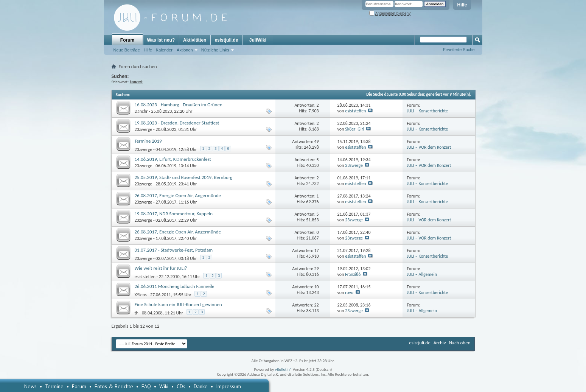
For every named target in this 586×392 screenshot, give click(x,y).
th (137, 313)
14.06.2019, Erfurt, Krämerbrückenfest (173, 159)
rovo (349, 292)
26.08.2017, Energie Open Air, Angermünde (178, 195)
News (30, 386)
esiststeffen (355, 111)
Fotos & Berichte (114, 386)
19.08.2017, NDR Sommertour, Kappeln (174, 214)
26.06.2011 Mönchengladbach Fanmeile (175, 286)
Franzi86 (353, 274)
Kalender (164, 50)
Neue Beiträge (127, 50)
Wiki (164, 386)
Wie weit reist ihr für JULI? (161, 268)
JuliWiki (258, 40)
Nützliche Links (215, 50)
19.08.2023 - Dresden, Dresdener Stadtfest (177, 123)
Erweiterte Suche (459, 50)
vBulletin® (284, 369)
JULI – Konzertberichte (428, 111)
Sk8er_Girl (354, 129)
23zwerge (144, 129)
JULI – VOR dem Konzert (429, 147)
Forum (127, 40)
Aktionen (185, 50)
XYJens (141, 295)
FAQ (146, 386)
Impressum (228, 386)
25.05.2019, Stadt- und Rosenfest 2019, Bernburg (184, 177)
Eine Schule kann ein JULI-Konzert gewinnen (178, 304)
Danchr (141, 111)
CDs (181, 386)
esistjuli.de (226, 40)
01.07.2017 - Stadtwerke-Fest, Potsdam (174, 250)
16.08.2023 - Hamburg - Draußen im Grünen (179, 105)
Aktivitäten (195, 40)
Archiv (440, 343)
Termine (54, 386)
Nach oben (460, 343)
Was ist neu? (161, 40)
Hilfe (462, 5)
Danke (201, 386)
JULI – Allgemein (422, 274)
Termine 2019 (148, 141)
